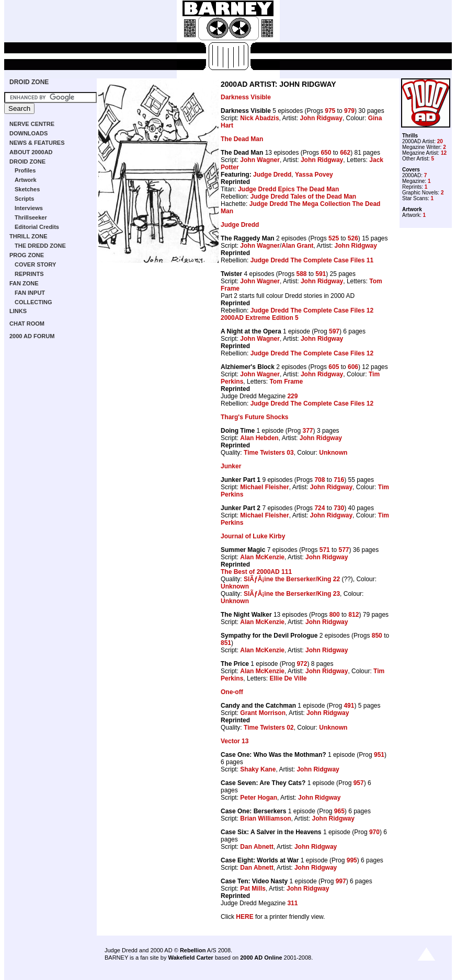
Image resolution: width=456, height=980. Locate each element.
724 (320, 508)
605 (334, 367)
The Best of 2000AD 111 (256, 572)
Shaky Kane (258, 769)
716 (339, 480)
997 (341, 881)
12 (444, 153)
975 (330, 111)
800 (335, 615)
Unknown (333, 453)
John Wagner (260, 160)
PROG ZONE (27, 255)
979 (349, 111)
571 (325, 550)
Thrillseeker (31, 217)
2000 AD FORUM (32, 336)
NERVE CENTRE (32, 124)
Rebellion (193, 950)
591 (321, 274)
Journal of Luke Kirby (253, 536)
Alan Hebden (259, 438)
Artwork (26, 180)
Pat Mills (253, 889)
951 (379, 755)
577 (344, 550)
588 (302, 274)
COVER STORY (35, 264)
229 (292, 396)
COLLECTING (33, 302)
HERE (244, 917)
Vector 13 (235, 741)
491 (349, 706)
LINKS (18, 311)
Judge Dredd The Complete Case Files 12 (312, 310)
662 (345, 153)
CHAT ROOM (27, 324)
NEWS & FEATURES (37, 143)
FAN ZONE (24, 283)
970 (374, 832)
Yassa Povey (314, 175)
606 (353, 367)
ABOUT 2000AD (31, 152)
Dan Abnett (257, 847)
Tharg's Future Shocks (255, 417)
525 (334, 238)
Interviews (29, 208)
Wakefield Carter (190, 958)
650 (326, 153)
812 (354, 615)
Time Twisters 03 (269, 453)
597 (334, 331)
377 (308, 431)
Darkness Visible (246, 97)
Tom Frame (286, 382)
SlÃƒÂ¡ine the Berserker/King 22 (292, 579)
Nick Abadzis (259, 118)
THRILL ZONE (28, 236)
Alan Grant (297, 246)
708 (320, 480)
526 (353, 238)
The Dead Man (242, 139)
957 (359, 783)
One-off (232, 692)
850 (377, 636)
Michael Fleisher (264, 487)
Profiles (25, 170)
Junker (231, 466)
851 (226, 643)
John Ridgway (321, 118)
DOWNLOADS (28, 133)
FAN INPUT (30, 293)
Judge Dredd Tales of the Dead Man (303, 197)
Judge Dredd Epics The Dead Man (288, 189)
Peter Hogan (259, 798)
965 (339, 811)
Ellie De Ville (288, 678)
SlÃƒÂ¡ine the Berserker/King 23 (292, 594)
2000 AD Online (261, 958)
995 (352, 860)
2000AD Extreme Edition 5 (260, 318)
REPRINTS (29, 274)
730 (339, 508)
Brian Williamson (265, 818)
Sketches (27, 189)
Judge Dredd (272, 175)
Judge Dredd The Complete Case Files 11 (312, 260)
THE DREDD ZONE (40, 246)
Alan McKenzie (262, 557)
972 (302, 664)
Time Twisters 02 (269, 728)
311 (292, 903)
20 (440, 141)
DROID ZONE (29, 82)
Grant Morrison (263, 713)
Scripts (24, 199)
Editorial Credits (37, 227)
